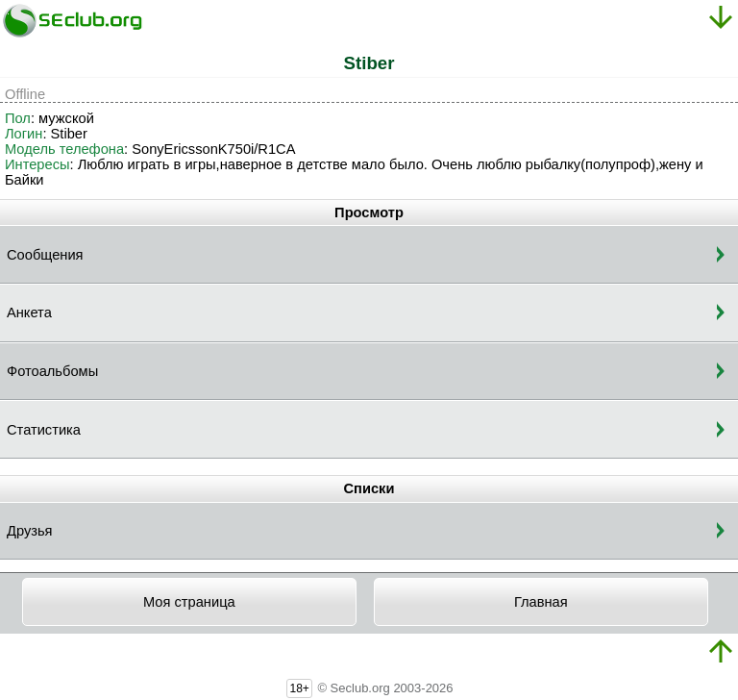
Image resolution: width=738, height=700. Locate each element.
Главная (541, 602)
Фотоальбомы (52, 371)
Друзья (30, 531)
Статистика (44, 430)
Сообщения (45, 255)
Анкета (29, 312)
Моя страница (189, 602)
